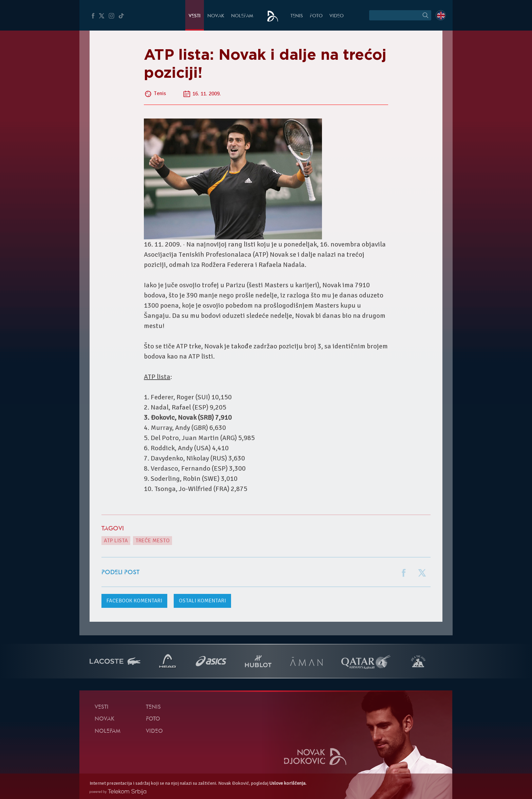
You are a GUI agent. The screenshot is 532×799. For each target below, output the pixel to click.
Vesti (195, 16)
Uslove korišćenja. (288, 783)
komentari (134, 601)
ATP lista (116, 541)
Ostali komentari (202, 601)
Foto (316, 16)
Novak (216, 16)
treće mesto (153, 541)
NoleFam (242, 16)
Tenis (297, 16)
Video (337, 16)
